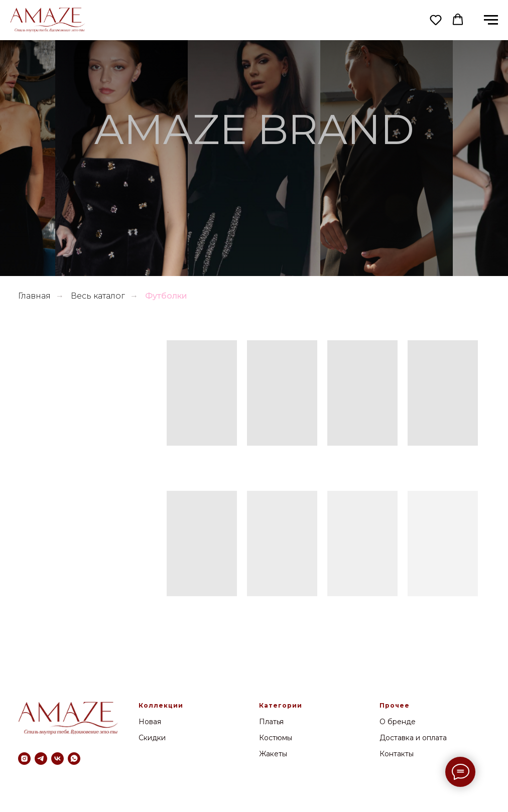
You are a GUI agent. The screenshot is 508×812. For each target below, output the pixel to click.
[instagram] (24, 759)
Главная (34, 296)
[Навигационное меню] (491, 20)
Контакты (397, 754)
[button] (436, 20)
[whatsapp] (74, 759)
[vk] (57, 759)
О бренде (398, 722)
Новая (150, 722)
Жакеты (273, 754)
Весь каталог (98, 296)
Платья (271, 722)
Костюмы (276, 738)
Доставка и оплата (413, 738)
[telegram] (41, 759)
